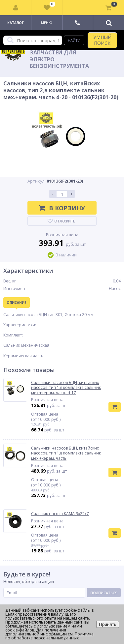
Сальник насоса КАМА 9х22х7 (60, 514)
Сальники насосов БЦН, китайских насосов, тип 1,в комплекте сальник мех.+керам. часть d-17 (66, 388)
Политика (84, 634)
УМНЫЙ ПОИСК (102, 40)
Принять (107, 624)
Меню (47, 23)
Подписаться (104, 593)
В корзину (62, 208)
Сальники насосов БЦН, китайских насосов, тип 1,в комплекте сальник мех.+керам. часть (66, 453)
